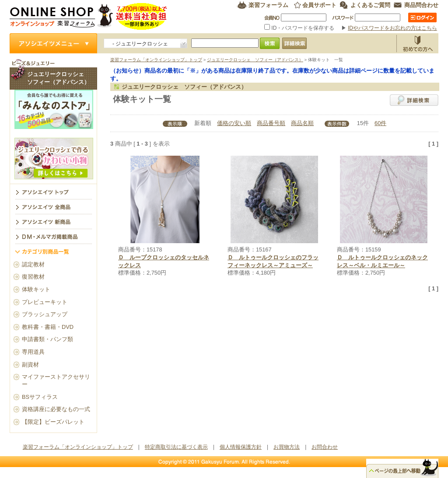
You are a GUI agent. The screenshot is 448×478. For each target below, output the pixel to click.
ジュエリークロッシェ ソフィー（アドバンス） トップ (53, 192)
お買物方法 (417, 43)
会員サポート (319, 5)
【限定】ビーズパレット (53, 422)
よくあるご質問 (370, 5)
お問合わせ (325, 447)
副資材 (30, 365)
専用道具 (33, 352)
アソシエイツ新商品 (53, 221)
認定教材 (33, 264)
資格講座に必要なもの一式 (56, 409)
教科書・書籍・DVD (48, 327)
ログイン (422, 17)
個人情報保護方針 (241, 447)
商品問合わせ (421, 5)
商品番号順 (271, 123)
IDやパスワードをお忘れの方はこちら (392, 28)
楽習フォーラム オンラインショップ (89, 16)
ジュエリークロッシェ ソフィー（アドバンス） (255, 60)
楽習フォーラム (268, 5)
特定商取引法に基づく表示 (176, 447)
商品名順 (302, 123)
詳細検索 (414, 100)
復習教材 (33, 277)
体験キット (36, 289)
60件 (380, 123)
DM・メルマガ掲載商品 (53, 236)
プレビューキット (45, 302)
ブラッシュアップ (45, 314)
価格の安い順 (234, 123)
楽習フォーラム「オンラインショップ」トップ (156, 60)
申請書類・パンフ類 (47, 339)
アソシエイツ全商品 (53, 206)
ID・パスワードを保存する (300, 28)
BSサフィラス (40, 397)
